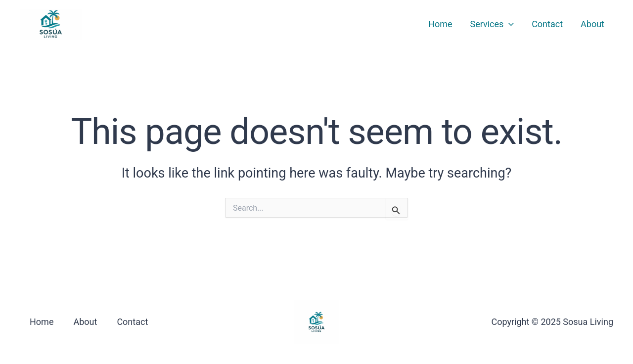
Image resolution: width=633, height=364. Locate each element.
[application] (509, 24)
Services (492, 24)
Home (440, 24)
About (592, 24)
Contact (547, 24)
